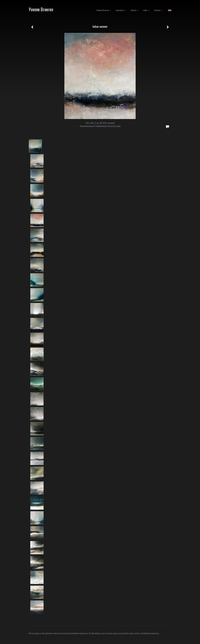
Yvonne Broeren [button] (104, 10)
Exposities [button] (121, 10)
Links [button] (146, 10)
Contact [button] (158, 10)
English (170, 10)
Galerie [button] (135, 10)
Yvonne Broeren (41, 9)
